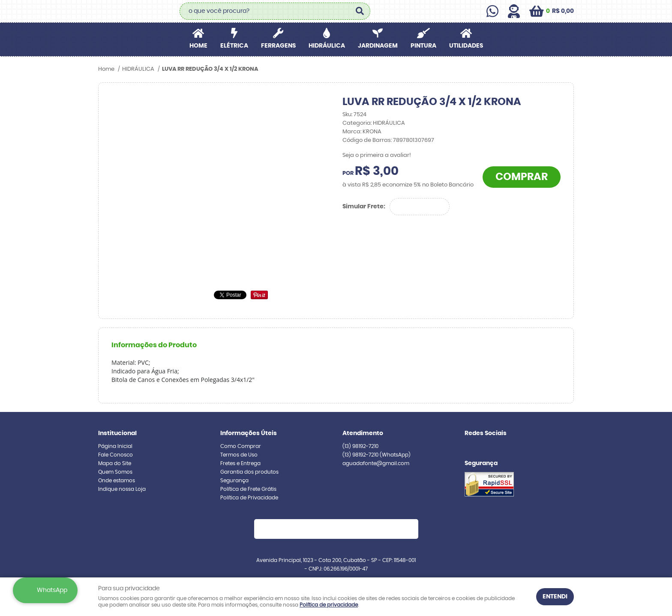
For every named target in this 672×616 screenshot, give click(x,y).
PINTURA (423, 46)
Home (198, 46)
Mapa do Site (115, 463)
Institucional (117, 433)
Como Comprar (241, 446)
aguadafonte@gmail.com (376, 463)
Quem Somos (115, 472)
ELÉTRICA (234, 46)
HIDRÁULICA (327, 46)
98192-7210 (360, 446)
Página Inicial (115, 446)
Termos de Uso (239, 455)
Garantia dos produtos (249, 472)
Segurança (234, 481)
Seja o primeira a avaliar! (377, 155)
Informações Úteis (249, 433)
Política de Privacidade (249, 498)
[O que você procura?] (360, 11)
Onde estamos (117, 481)
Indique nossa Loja (122, 489)
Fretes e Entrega (240, 463)
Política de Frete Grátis (248, 489)
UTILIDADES (466, 46)
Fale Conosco (115, 455)
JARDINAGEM (378, 46)
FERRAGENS (278, 46)
